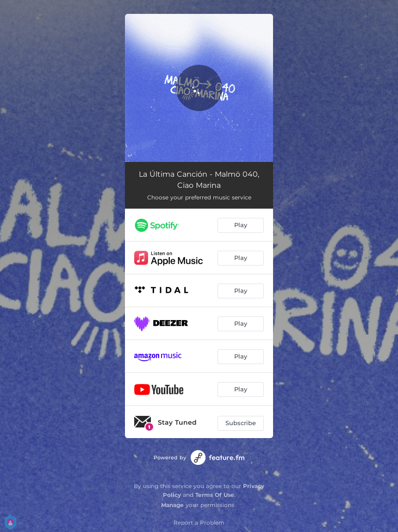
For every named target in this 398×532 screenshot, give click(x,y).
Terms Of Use (215, 495)
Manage (172, 505)
